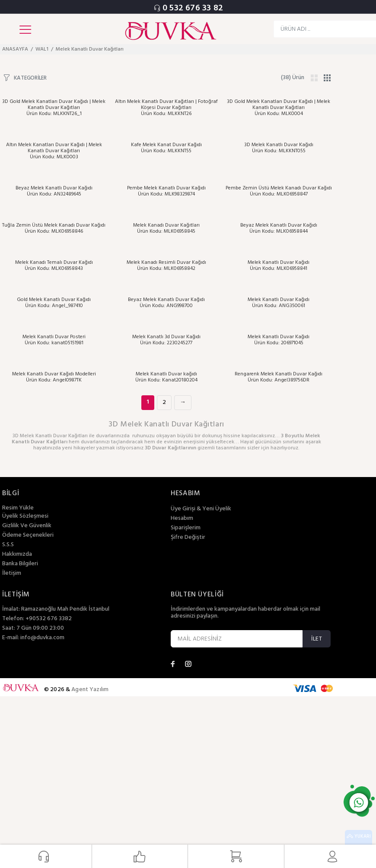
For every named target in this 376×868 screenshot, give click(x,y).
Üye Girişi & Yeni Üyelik (201, 509)
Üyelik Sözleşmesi (25, 516)
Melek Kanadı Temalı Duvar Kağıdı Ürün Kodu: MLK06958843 (54, 266)
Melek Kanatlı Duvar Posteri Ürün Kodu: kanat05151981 (54, 340)
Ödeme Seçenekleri (28, 535)
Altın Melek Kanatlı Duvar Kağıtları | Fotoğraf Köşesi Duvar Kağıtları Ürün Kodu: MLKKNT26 (166, 108)
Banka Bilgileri (20, 564)
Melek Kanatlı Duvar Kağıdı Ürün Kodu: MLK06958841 (279, 266)
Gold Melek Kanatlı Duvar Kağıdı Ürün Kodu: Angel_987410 (54, 303)
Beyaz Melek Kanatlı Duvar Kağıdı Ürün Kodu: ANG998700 (166, 303)
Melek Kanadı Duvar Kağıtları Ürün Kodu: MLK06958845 (166, 228)
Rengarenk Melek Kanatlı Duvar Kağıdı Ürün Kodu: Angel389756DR (279, 377)
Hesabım (182, 519)
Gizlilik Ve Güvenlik (27, 526)
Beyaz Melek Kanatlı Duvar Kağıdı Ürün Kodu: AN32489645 (54, 191)
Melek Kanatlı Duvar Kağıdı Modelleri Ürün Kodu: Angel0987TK (54, 377)
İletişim (12, 573)
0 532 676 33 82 (193, 8)
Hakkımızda (17, 554)
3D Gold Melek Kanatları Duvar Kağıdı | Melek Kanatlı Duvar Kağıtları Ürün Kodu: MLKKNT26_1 (54, 108)
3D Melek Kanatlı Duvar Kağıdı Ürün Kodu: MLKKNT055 (279, 148)
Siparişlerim (186, 528)
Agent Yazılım (90, 690)
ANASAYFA (15, 49)
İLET (317, 639)
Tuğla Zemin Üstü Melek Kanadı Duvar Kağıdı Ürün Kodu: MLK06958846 (54, 228)
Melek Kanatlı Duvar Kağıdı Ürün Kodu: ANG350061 (279, 303)
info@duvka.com (42, 638)
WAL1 (42, 49)
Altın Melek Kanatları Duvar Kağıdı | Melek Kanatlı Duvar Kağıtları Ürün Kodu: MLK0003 (54, 151)
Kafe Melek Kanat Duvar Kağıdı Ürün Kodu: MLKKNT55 (166, 148)
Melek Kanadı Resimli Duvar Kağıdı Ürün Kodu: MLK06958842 (166, 266)
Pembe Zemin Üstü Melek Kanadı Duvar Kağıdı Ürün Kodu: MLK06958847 (279, 191)
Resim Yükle (18, 508)
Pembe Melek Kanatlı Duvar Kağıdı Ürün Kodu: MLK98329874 (166, 191)
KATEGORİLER (30, 78)
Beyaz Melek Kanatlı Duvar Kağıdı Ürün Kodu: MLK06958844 (279, 228)
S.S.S (8, 545)
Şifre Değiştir (188, 538)
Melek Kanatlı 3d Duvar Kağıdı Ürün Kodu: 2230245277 (166, 340)
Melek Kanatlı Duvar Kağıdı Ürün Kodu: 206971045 (279, 340)
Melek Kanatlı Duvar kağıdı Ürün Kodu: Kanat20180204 (166, 377)
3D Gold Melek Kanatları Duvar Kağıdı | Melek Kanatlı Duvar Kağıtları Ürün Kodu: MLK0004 (279, 108)
